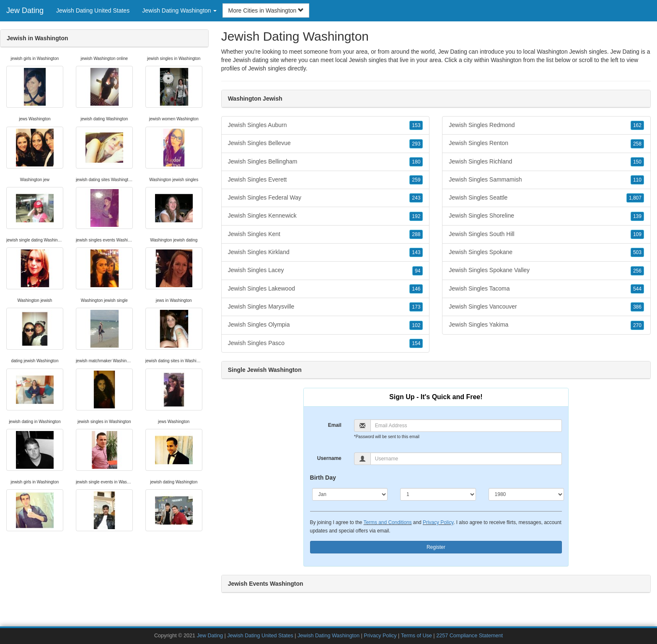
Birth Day (323, 478)
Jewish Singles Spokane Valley (546, 270)
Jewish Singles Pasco (326, 343)
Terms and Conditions (388, 522)
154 (416, 343)
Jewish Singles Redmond (546, 125)
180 (416, 162)
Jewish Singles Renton (546, 143)
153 (416, 125)
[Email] (466, 426)
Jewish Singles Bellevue (326, 143)
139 (637, 216)
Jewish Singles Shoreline (546, 216)
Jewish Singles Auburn (326, 125)
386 (637, 307)
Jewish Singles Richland (546, 162)
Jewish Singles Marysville (326, 307)
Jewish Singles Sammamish (546, 180)
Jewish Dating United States (93, 10)
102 (416, 325)
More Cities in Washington (266, 10)
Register (436, 547)
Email (335, 425)
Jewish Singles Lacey (326, 270)
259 (416, 180)
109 (637, 234)
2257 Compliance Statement (469, 636)
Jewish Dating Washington (328, 636)
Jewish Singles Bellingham (326, 162)
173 (416, 307)
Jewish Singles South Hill (546, 234)
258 (637, 144)
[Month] (350, 494)
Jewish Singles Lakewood (326, 289)
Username (329, 458)
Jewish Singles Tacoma (546, 289)
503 (637, 252)
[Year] (526, 494)
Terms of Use (416, 636)
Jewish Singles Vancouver (546, 307)
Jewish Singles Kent (326, 234)
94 (418, 271)
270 (637, 325)
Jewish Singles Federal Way (326, 198)
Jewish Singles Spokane (546, 252)
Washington (506, 60)
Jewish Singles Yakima (546, 325)
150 (637, 162)
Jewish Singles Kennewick (326, 216)
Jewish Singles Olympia (326, 325)
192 (416, 216)
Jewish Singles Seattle (546, 198)
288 (416, 234)
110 (637, 180)
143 (416, 252)
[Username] (466, 459)
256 (637, 271)
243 (416, 198)
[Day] (438, 494)
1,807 (635, 198)
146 (416, 289)
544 (637, 289)
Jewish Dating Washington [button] (179, 10)
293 (416, 144)
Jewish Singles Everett (326, 180)
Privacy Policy (438, 522)
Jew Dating (25, 10)
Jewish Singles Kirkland (326, 252)
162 (637, 125)
